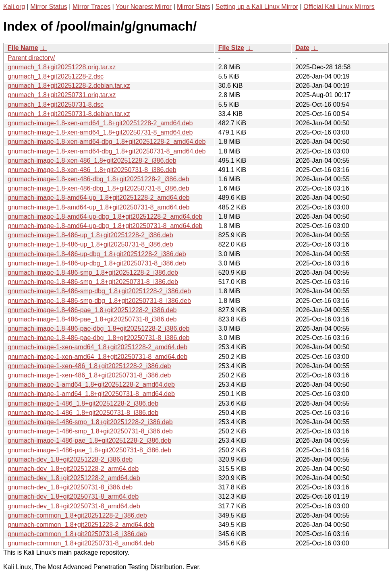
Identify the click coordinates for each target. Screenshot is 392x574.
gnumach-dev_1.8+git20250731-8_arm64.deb (73, 496)
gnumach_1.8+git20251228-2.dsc (56, 76)
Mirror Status (49, 7)
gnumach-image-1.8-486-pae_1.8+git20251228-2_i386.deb (92, 310)
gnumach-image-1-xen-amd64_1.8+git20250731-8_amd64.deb (97, 357)
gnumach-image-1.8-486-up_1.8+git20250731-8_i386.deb (90, 244)
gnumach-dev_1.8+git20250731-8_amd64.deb (74, 506)
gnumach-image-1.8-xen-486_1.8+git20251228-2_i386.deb (92, 161)
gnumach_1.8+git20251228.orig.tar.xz (62, 67)
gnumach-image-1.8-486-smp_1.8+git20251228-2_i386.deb (93, 272)
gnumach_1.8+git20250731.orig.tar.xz (62, 95)
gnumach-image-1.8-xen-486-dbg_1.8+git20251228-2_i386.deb (99, 179)
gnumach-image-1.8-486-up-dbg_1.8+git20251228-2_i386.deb (97, 254)
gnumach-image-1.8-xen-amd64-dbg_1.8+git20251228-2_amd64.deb (107, 142)
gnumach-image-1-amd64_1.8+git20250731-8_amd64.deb (91, 394)
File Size (231, 48)
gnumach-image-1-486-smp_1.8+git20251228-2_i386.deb (90, 422)
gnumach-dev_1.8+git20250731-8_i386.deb (70, 487)
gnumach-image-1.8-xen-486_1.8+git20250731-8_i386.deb (92, 170)
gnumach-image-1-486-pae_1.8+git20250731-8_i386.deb (89, 450)
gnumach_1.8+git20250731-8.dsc (56, 105)
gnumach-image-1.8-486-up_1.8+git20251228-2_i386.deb (90, 235)
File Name (23, 48)
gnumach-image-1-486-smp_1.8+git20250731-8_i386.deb (90, 431)
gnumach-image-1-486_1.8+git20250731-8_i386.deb (83, 413)
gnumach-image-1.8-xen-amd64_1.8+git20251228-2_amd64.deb (100, 123)
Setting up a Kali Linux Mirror (257, 7)
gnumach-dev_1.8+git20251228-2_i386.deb (70, 459)
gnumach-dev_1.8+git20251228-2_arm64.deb (73, 469)
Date (302, 48)
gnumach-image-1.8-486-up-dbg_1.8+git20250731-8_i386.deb (97, 263)
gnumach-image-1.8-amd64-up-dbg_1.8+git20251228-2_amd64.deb (105, 217)
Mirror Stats (194, 7)
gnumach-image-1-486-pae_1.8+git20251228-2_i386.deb (89, 440)
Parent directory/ (31, 58)
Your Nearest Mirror (144, 7)
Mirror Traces (91, 7)
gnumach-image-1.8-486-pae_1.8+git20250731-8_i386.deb (92, 319)
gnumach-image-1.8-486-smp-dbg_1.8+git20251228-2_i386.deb (99, 291)
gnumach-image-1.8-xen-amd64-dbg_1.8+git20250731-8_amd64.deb (107, 151)
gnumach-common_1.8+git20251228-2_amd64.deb (81, 525)
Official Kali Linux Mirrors (339, 7)
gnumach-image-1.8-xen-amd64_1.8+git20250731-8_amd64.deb (100, 132)
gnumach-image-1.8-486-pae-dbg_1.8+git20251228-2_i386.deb (99, 328)
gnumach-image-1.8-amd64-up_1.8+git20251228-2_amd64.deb (99, 198)
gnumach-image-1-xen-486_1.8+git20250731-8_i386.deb (89, 375)
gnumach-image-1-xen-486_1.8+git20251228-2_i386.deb (89, 366)
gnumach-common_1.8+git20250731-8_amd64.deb (81, 543)
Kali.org (14, 7)
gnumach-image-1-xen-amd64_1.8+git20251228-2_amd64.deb (97, 347)
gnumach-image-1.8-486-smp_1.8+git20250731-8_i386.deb (93, 282)
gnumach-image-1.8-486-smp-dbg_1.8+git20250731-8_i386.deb (99, 301)
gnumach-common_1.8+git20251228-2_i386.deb (77, 515)
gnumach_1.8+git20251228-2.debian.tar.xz (69, 86)
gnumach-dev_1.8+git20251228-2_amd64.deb (74, 478)
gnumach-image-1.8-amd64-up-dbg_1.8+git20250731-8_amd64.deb (105, 226)
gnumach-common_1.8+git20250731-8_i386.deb (77, 534)
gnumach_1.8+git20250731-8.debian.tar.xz (69, 114)
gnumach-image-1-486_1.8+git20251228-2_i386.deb (83, 403)
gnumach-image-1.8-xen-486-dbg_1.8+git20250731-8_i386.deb (99, 188)
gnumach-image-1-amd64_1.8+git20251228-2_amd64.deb (91, 384)
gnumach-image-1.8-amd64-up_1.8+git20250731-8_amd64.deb (99, 207)
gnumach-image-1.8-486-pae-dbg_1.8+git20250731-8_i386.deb (99, 338)
